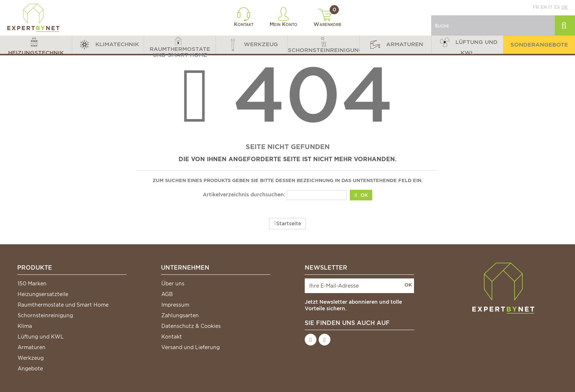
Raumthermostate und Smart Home (63, 305)
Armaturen (32, 347)
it (550, 7)
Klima (25, 326)
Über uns (173, 284)
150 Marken (32, 284)
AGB (167, 294)
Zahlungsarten (180, 315)
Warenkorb (327, 18)
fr (536, 7)
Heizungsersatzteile (43, 294)
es (557, 7)
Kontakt (244, 17)
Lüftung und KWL (41, 337)
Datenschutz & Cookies (191, 326)
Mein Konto (283, 17)
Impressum (175, 305)
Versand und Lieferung (191, 347)
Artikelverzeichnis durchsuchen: (244, 195)
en (544, 7)
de (565, 7)
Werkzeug (31, 358)
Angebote (30, 369)
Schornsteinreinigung (45, 315)
